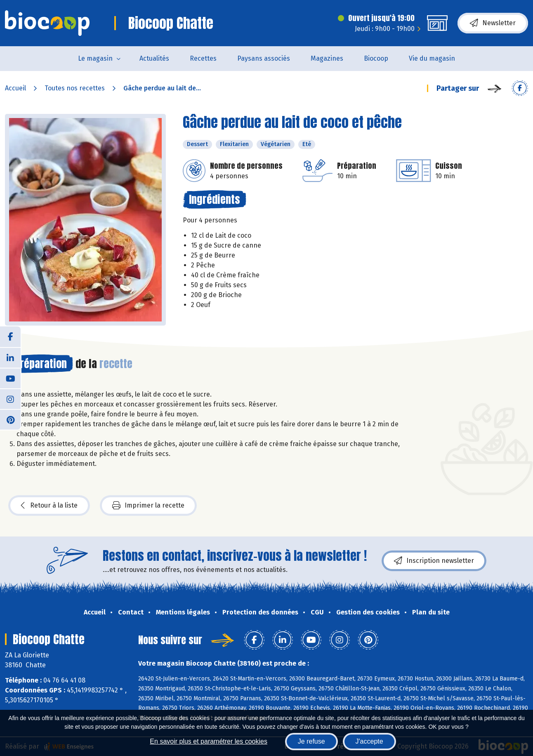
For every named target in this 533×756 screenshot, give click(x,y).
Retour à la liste (49, 506)
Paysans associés (264, 58)
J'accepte (369, 741)
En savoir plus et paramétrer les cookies (209, 741)
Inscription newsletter (434, 561)
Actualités (154, 58)
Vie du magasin (432, 58)
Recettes (203, 58)
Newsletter (493, 23)
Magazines (327, 58)
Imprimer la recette (148, 506)
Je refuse (311, 741)
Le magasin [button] (95, 58)
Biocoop (376, 58)
